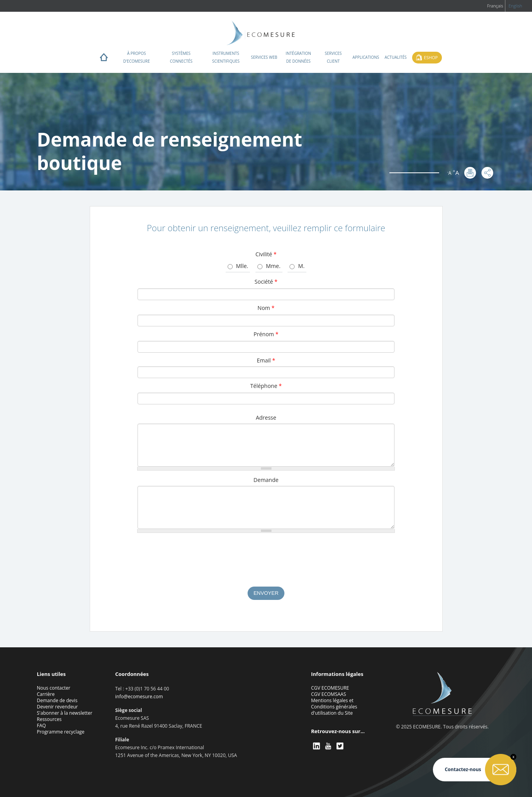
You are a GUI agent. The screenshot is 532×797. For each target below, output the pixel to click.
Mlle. (242, 266)
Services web (264, 57)
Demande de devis (57, 700)
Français (495, 6)
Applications (366, 57)
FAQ (41, 725)
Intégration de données (298, 57)
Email (266, 360)
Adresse (266, 418)
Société (266, 282)
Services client (333, 57)
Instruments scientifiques (226, 57)
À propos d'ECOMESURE (136, 57)
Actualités (396, 57)
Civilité (266, 254)
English (515, 6)
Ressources (49, 719)
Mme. (273, 266)
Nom (266, 308)
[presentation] (266, 563)
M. (301, 266)
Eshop (431, 57)
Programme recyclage (61, 732)
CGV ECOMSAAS (328, 694)
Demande (266, 480)
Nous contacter (53, 688)
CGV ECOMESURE (330, 688)
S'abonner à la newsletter (65, 713)
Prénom (266, 334)
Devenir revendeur (57, 707)
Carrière (46, 694)
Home (104, 59)
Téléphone (266, 386)
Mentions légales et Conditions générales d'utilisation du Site (334, 707)
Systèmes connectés (181, 57)
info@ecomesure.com (139, 696)
